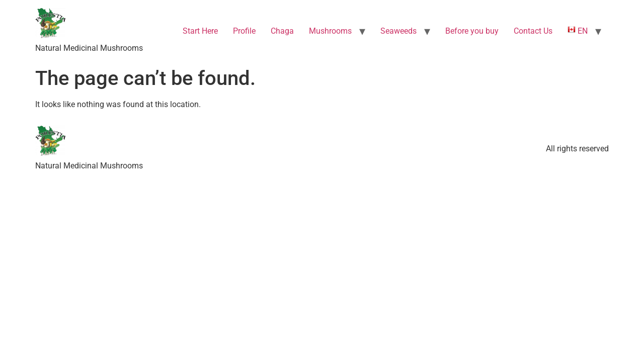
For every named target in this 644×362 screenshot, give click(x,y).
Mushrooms (330, 31)
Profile (244, 31)
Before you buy (472, 31)
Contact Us (533, 31)
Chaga (282, 31)
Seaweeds (398, 31)
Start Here (200, 31)
